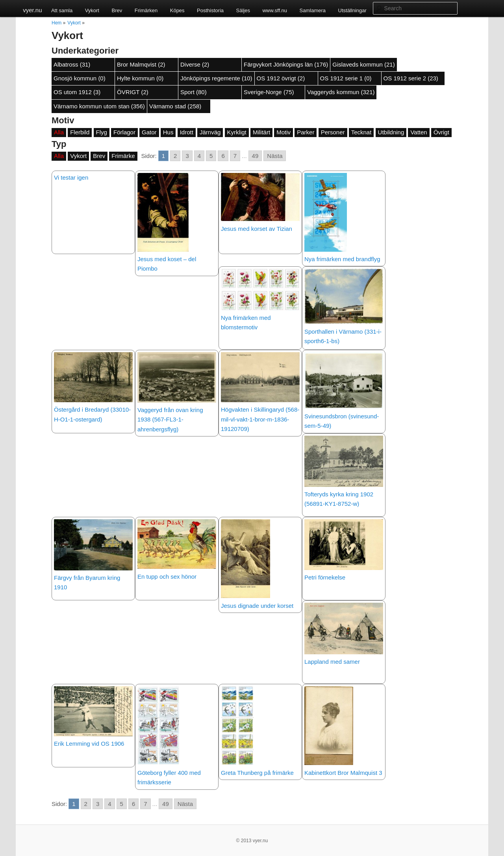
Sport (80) (194, 92)
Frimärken (146, 10)
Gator (149, 132)
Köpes (177, 10)
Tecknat (361, 132)
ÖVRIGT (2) (133, 92)
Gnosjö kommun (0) (80, 78)
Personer (333, 132)
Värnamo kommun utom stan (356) (99, 106)
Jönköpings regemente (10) (216, 78)
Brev (117, 10)
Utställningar (352, 10)
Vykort (92, 10)
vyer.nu (32, 10)
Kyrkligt (237, 132)
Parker (306, 132)
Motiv (283, 132)
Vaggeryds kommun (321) (341, 92)
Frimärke (123, 156)
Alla (59, 132)
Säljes (243, 10)
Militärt (261, 132)
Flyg (102, 132)
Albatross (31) (72, 64)
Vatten (419, 132)
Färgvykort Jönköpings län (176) (286, 64)
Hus (168, 132)
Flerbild (80, 132)
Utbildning (391, 132)
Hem (57, 23)
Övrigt (441, 132)
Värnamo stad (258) (175, 106)
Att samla (62, 10)
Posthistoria (210, 10)
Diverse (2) (195, 64)
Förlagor (124, 132)
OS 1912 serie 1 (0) (346, 78)
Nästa (275, 156)
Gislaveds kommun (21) (363, 64)
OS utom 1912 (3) (77, 92)
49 (255, 156)
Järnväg (210, 132)
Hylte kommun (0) (140, 78)
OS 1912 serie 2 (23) (411, 78)
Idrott (187, 132)
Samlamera (313, 10)
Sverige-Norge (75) (269, 92)
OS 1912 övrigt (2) (281, 78)
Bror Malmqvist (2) (141, 64)
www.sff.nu (275, 10)
